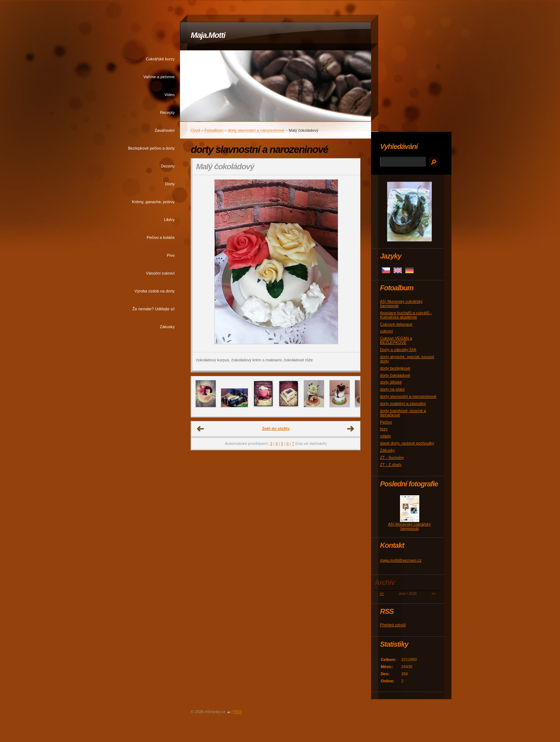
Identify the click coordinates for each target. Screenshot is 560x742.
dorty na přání (392, 389)
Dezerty (168, 166)
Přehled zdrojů (393, 625)
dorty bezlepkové (395, 368)
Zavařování (165, 130)
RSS (238, 712)
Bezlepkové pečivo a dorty (151, 148)
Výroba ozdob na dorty (154, 291)
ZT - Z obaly (391, 465)
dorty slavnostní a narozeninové (256, 130)
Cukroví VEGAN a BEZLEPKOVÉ (396, 340)
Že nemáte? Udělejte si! (154, 309)
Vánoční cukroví (160, 273)
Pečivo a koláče (161, 237)
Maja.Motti (208, 35)
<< (382, 594)
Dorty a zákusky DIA (398, 350)
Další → (351, 429)
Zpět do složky (276, 428)
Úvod (195, 130)
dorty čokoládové (395, 375)
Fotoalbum (214, 130)
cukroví (386, 331)
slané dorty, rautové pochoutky (407, 443)
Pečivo (386, 422)
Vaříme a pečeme (159, 77)
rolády (385, 436)
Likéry (169, 220)
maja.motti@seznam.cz (401, 560)
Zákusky (167, 327)
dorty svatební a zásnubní (403, 403)
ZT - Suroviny (392, 457)
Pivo (171, 255)
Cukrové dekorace (396, 324)
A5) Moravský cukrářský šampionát (409, 526)
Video (170, 95)
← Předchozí (201, 429)
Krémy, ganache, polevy (153, 202)
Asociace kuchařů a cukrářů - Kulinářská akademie (406, 315)
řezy (384, 429)
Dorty (170, 184)
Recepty (167, 112)
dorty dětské (391, 382)
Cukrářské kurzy (160, 59)
